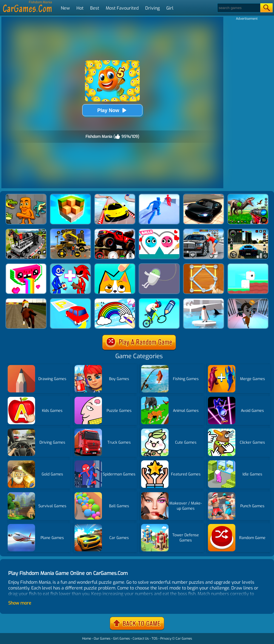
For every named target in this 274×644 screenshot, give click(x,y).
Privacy (166, 639)
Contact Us (141, 639)
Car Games (184, 639)
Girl (170, 8)
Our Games (102, 639)
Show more (20, 603)
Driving (152, 8)
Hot (80, 8)
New (65, 8)
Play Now (112, 110)
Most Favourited (122, 8)
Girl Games (122, 639)
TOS (155, 639)
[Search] (239, 8)
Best (95, 8)
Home (87, 639)
